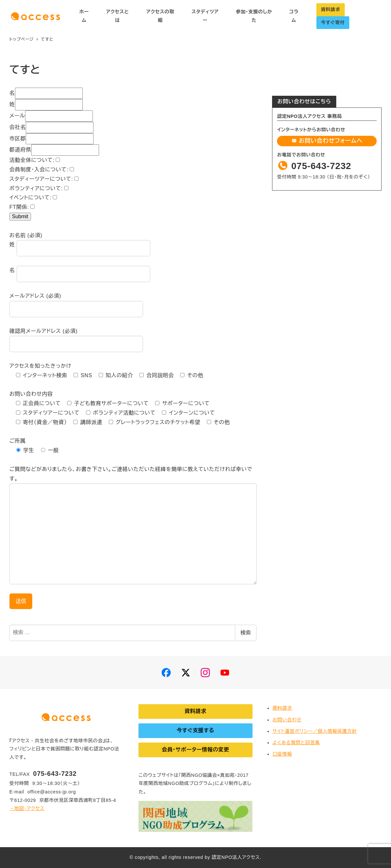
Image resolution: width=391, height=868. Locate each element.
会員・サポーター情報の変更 (195, 750)
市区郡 (18, 139)
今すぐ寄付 (333, 22)
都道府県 (20, 150)
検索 (246, 633)
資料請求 (331, 9)
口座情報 (282, 754)
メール (17, 116)
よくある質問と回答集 (296, 743)
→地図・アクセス (27, 808)
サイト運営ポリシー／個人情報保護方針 (315, 731)
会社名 (18, 127)
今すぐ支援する (195, 730)
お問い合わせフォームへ (327, 141)
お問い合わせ (287, 720)
